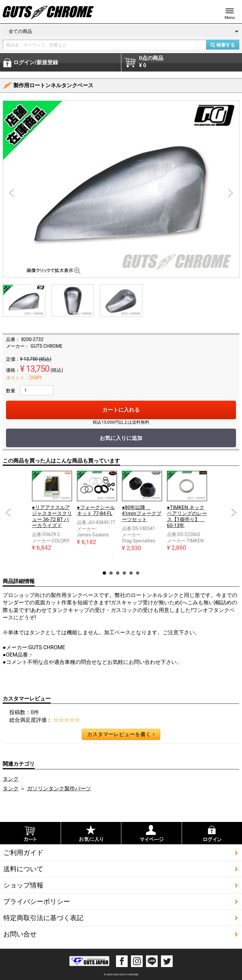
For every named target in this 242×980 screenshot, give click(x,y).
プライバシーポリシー (37, 901)
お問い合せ (20, 934)
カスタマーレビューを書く (121, 734)
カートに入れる (121, 410)
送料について (23, 869)
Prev (8, 512)
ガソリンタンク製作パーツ (59, 788)
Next (234, 512)
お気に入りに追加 (121, 438)
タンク (11, 779)
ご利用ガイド (23, 853)
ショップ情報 (23, 885)
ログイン (36, 63)
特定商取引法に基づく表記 (43, 918)
